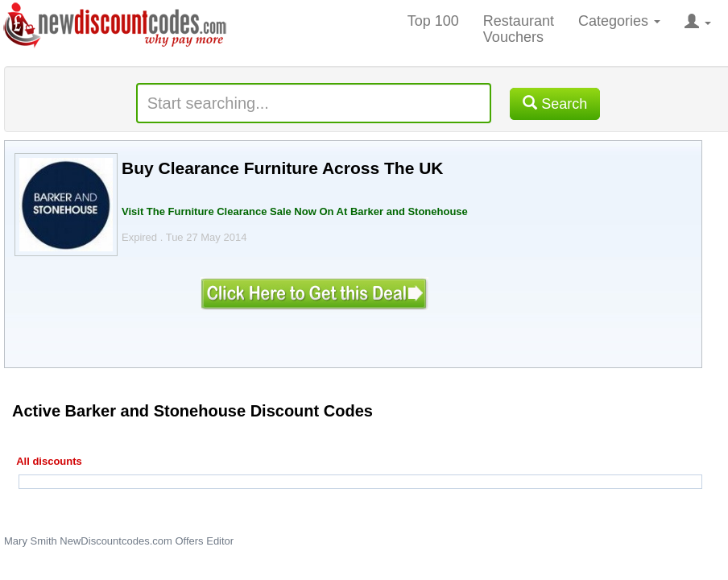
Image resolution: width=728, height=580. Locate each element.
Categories (619, 21)
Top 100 (433, 21)
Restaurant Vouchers (519, 29)
